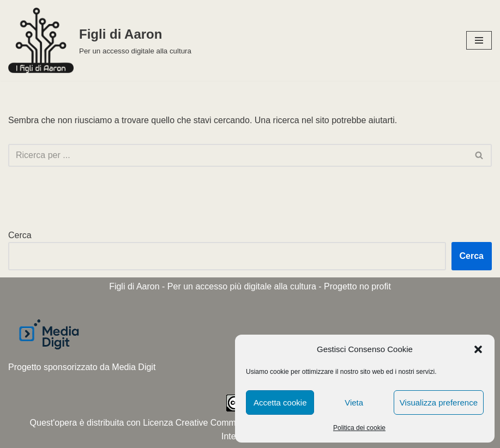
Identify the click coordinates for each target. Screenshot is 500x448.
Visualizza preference (439, 402)
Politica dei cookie (359, 428)
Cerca (20, 235)
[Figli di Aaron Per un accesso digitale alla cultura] (100, 40)
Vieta (354, 402)
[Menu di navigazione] (479, 40)
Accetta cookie (280, 402)
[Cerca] (238, 155)
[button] (478, 349)
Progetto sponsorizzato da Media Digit (82, 367)
